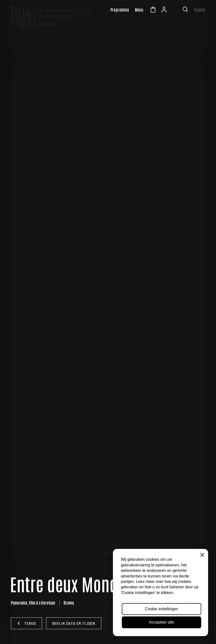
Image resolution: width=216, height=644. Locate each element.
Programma (120, 10)
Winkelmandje (153, 10)
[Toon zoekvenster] (185, 10)
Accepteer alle (161, 622)
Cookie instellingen (162, 609)
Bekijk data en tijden (74, 623)
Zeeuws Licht (175, 10)
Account (164, 10)
